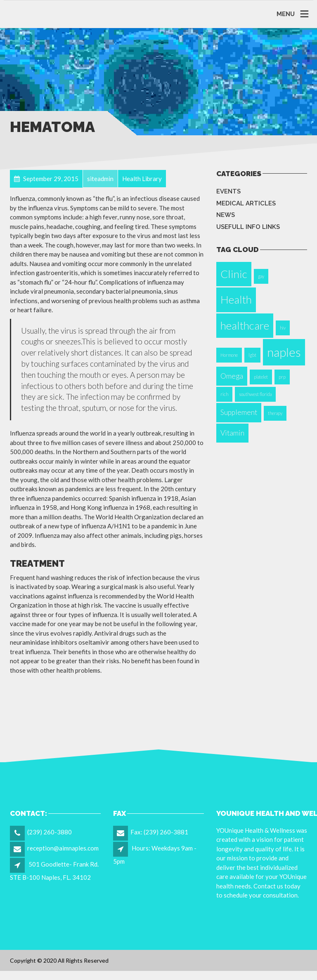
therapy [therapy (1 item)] (275, 413)
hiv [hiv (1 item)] (283, 328)
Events (228, 191)
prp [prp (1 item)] (282, 377)
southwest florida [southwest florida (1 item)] (255, 394)
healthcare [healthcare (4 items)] (245, 325)
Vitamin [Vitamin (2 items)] (232, 433)
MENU (286, 14)
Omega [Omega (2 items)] (232, 376)
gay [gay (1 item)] (261, 276)
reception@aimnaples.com (63, 848)
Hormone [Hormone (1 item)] (229, 355)
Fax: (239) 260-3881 (159, 832)
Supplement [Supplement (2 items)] (239, 412)
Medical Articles (246, 203)
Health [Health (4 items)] (236, 299)
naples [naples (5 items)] (284, 352)
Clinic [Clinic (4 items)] (234, 274)
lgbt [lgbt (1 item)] (252, 355)
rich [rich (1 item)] (224, 394)
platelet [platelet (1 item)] (261, 377)
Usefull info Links (248, 227)
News (226, 215)
